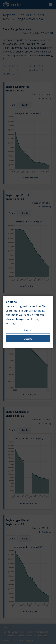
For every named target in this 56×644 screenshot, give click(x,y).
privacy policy (37, 310)
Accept (28, 339)
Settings (28, 330)
